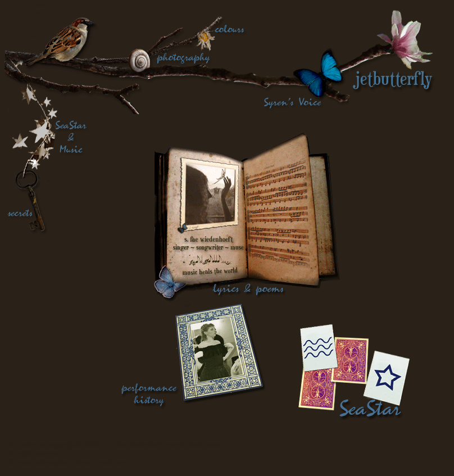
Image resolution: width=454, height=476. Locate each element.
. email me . (110, 462)
